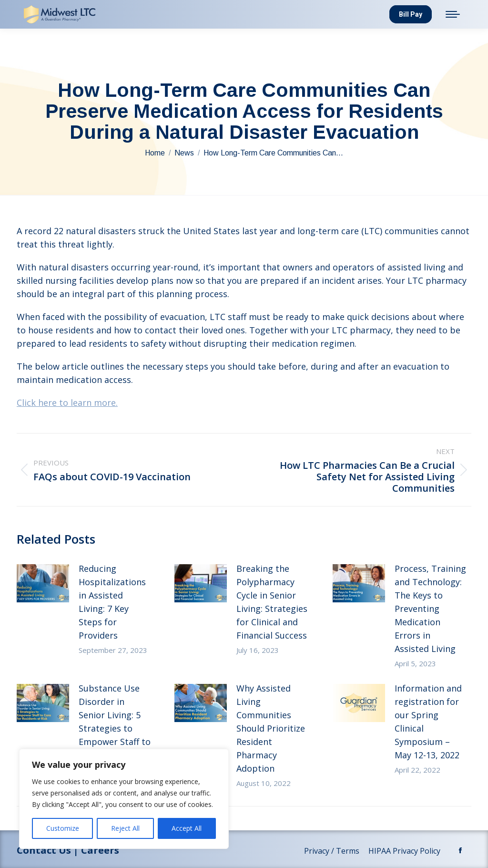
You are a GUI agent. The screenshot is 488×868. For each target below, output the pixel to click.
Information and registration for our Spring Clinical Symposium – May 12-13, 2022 (428, 722)
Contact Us (44, 850)
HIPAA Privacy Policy (405, 851)
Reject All (125, 828)
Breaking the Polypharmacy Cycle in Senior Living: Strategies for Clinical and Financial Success (272, 602)
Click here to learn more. (67, 403)
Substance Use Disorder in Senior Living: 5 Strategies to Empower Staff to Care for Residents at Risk (115, 728)
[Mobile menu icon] (453, 14)
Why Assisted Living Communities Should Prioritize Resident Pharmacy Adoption (271, 728)
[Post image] (43, 583)
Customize (63, 828)
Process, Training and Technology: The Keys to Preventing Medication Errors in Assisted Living (430, 609)
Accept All (187, 828)
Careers (100, 850)
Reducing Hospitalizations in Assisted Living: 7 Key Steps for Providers (112, 602)
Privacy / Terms (333, 851)
